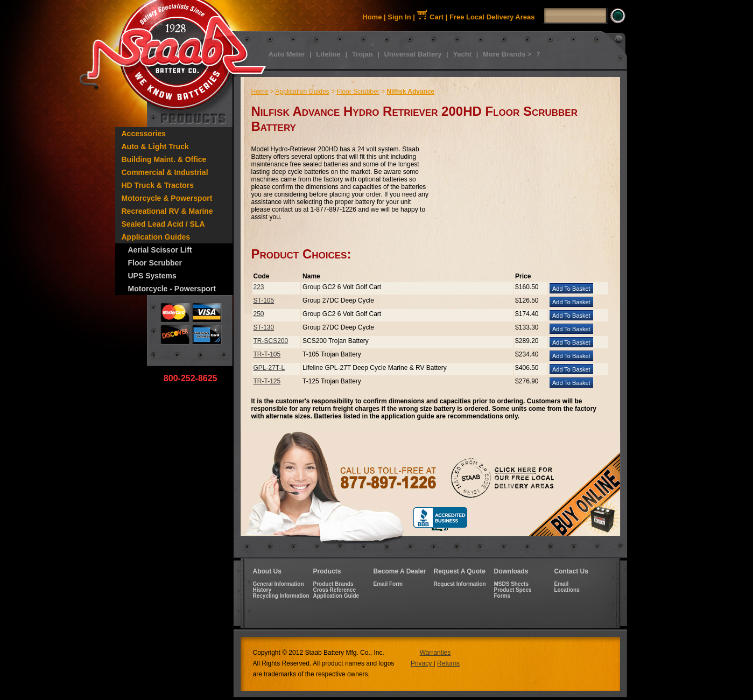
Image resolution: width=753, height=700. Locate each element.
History (262, 590)
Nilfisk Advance (410, 92)
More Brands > (507, 54)
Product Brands (333, 584)
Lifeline (328, 54)
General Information (279, 584)
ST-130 (264, 327)
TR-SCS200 (271, 341)
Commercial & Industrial (165, 172)
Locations (567, 590)
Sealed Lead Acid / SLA (163, 224)
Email (562, 584)
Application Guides (156, 237)
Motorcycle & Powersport (167, 198)
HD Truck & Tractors (158, 185)
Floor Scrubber (155, 263)
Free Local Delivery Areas (492, 17)
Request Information (460, 584)
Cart (431, 17)
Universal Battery (413, 54)
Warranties (435, 653)
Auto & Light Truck (155, 146)
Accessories (144, 134)
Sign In (399, 17)
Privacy (422, 663)
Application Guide (336, 596)
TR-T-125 (267, 381)
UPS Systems (152, 276)
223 (259, 287)
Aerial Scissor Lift (160, 250)
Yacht (462, 54)
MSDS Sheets (511, 584)
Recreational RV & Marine (167, 211)
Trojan (363, 54)
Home (372, 17)
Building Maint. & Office (164, 159)
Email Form (388, 584)
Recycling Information (281, 596)
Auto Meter (287, 54)
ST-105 (264, 300)
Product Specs (513, 590)
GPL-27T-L (269, 368)
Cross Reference (335, 590)
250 (259, 314)
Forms (502, 596)
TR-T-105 (267, 354)
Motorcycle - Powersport (172, 289)
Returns (448, 663)
